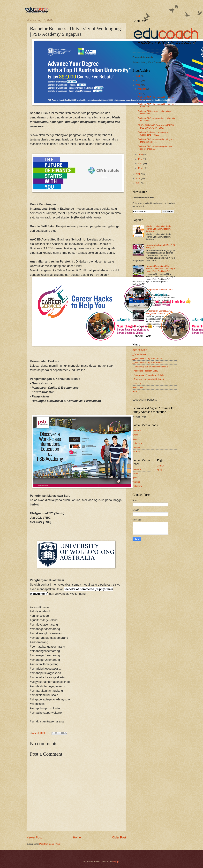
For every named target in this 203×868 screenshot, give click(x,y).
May (141, 159)
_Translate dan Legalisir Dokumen (149, 379)
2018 (138, 178)
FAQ (135, 391)
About (160, 470)
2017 (138, 183)
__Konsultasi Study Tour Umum (147, 358)
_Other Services (140, 354)
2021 (138, 81)
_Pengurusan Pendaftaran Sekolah (149, 375)
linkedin (136, 451)
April (141, 164)
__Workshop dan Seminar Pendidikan (150, 367)
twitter (135, 435)
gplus (135, 439)
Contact (161, 466)
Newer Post (34, 837)
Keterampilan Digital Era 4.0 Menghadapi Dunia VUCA (159, 312)
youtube (136, 447)
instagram (137, 443)
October (142, 89)
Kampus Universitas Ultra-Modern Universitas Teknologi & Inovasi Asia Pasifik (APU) (161, 269)
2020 (138, 85)
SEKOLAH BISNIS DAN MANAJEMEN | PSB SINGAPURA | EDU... (156, 126)
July (140, 93)
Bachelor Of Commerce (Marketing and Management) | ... (156, 140)
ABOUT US (138, 387)
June (141, 155)
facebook (137, 431)
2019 (138, 174)
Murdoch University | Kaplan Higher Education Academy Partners (159, 229)
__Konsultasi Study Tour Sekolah (148, 362)
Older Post (119, 837)
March (141, 168)
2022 (138, 76)
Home (77, 837)
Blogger (116, 862)
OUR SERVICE (140, 350)
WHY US (137, 383)
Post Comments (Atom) (50, 844)
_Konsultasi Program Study (145, 371)
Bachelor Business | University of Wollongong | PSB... (153, 133)
